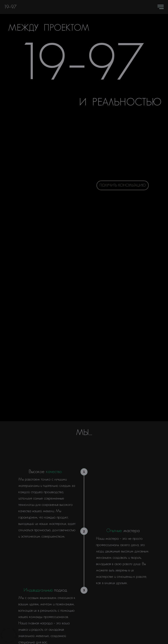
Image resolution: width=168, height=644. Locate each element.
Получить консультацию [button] (123, 185)
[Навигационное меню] (161, 7)
